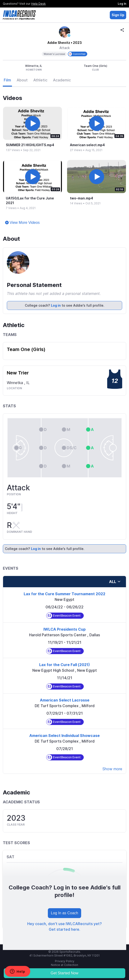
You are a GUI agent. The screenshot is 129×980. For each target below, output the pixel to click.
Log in (56, 305)
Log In (122, 4)
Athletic (40, 80)
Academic (62, 80)
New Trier (18, 373)
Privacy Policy (65, 961)
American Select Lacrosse (65, 700)
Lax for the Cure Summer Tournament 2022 (64, 594)
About (22, 80)
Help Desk (38, 4)
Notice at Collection (64, 965)
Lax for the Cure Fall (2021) (64, 665)
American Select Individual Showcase (64, 736)
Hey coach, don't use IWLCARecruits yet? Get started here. (64, 927)
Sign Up (118, 15)
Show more (112, 769)
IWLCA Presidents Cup (64, 629)
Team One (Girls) (26, 349)
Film (7, 80)
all (115, 582)
